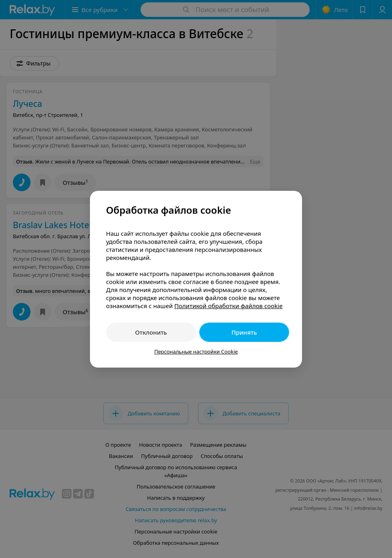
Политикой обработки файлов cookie (229, 306)
